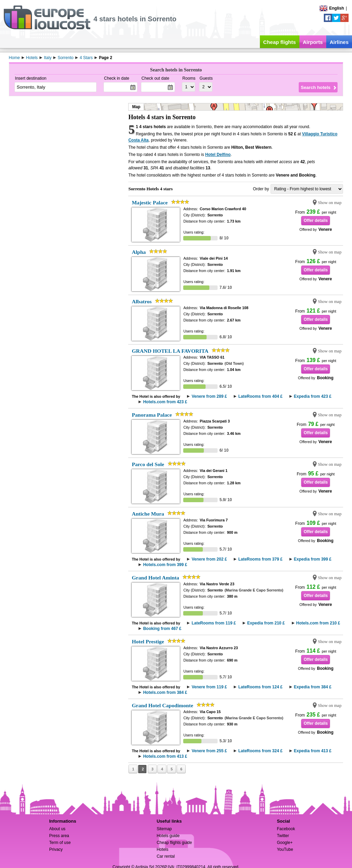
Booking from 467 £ (162, 629)
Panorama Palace (152, 415)
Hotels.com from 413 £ (165, 756)
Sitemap (164, 829)
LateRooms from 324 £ (260, 751)
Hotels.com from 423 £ (165, 402)
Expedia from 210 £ (266, 623)
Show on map (330, 203)
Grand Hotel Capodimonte (162, 705)
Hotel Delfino (218, 155)
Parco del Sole (148, 464)
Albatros (142, 301)
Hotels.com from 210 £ (318, 623)
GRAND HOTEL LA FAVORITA (170, 351)
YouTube (285, 849)
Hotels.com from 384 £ (165, 692)
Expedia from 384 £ (313, 687)
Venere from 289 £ (209, 396)
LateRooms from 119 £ (214, 623)
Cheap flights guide (174, 843)
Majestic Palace (150, 202)
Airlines (339, 42)
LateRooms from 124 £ (260, 687)
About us (57, 829)
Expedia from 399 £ (313, 559)
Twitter (283, 836)
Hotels (163, 849)
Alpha (139, 252)
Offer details (316, 221)
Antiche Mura (148, 514)
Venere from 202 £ (209, 559)
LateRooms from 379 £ (260, 559)
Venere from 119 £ (209, 687)
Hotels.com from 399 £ (165, 565)
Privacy (56, 849)
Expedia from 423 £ (313, 396)
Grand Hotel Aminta (155, 578)
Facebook (286, 829)
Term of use (60, 843)
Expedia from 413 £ (313, 751)
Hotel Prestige (148, 641)
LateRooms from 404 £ (260, 396)
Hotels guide (168, 836)
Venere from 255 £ (209, 751)
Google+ (285, 843)
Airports (313, 42)
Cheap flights (280, 42)
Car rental (166, 856)
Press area (59, 836)
